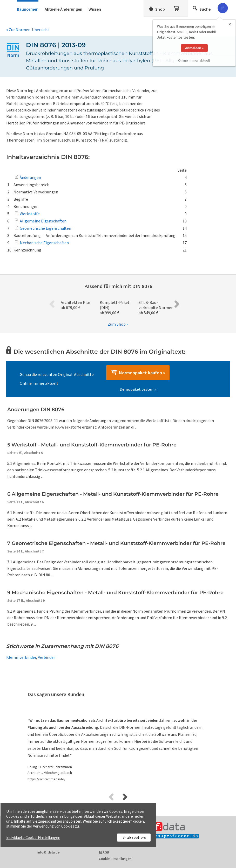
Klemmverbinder (21, 657)
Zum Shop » (118, 324)
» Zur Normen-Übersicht (28, 30)
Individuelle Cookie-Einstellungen (33, 838)
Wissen (95, 9)
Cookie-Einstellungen (115, 859)
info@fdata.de (49, 852)
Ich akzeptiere (134, 838)
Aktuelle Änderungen (63, 9)
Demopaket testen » (138, 389)
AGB (106, 852)
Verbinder (46, 657)
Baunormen (28, 9)
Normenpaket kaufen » (138, 373)
